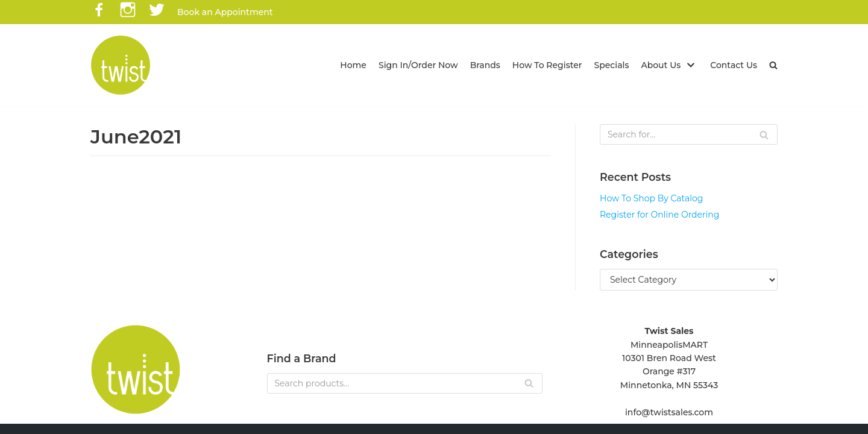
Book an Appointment (225, 12)
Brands (485, 65)
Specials (612, 65)
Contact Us (734, 65)
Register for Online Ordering (659, 215)
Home (353, 65)
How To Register (547, 65)
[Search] (689, 134)
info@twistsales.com (669, 412)
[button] (773, 65)
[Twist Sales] (121, 65)
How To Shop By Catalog (651, 198)
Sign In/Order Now (418, 65)
